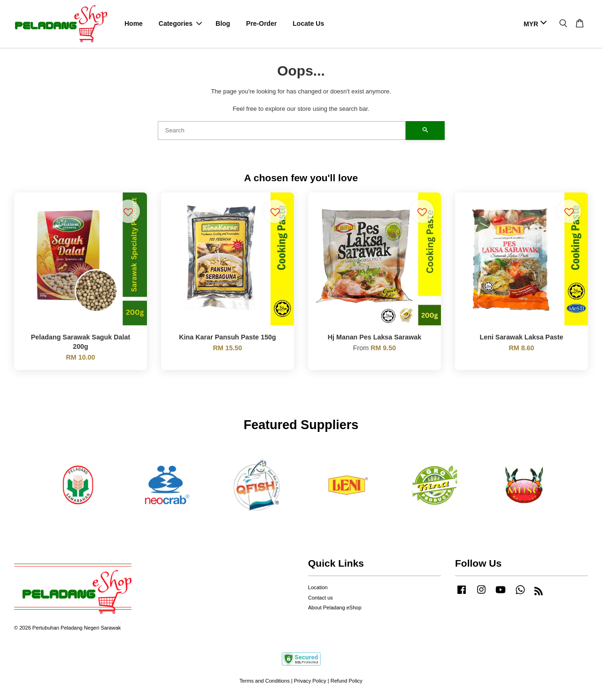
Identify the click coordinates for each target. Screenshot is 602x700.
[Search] (282, 131)
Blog (223, 23)
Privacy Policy (310, 681)
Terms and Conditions (265, 681)
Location (318, 588)
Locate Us (308, 23)
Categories (180, 23)
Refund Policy (347, 681)
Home (134, 23)
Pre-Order (261, 23)
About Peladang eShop (335, 608)
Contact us (320, 598)
